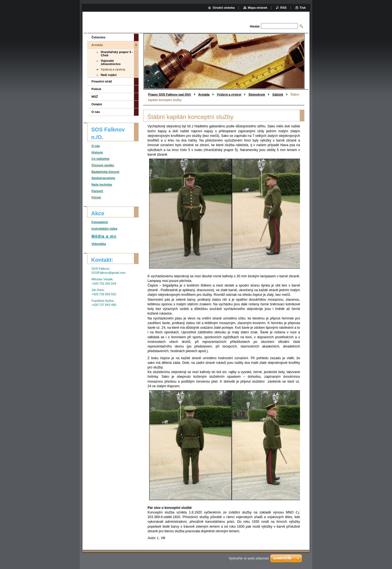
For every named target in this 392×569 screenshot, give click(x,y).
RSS (284, 8)
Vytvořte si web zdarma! (249, 558)
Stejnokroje (257, 94)
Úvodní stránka (224, 8)
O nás (96, 112)
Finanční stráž (102, 81)
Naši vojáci (109, 75)
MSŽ (95, 97)
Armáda (204, 94)
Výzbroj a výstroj (229, 94)
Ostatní (97, 104)
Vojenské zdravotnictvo (111, 62)
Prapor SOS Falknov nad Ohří (169, 94)
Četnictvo (98, 37)
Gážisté (278, 94)
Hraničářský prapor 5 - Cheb (117, 54)
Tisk (303, 8)
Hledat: (255, 26)
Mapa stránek (258, 8)
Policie (96, 89)
